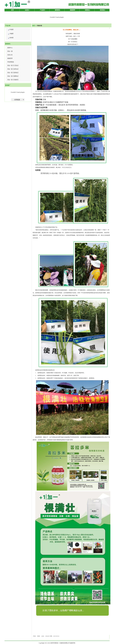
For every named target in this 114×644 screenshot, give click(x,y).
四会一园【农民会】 (13, 69)
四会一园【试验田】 (13, 80)
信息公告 (10, 55)
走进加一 (27, 10)
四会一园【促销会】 (13, 73)
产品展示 (42, 10)
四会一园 (10, 51)
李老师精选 (11, 62)
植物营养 (72, 10)
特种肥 (10, 38)
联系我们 (103, 10)
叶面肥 (10, 30)
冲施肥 (10, 34)
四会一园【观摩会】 (13, 76)
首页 (12, 10)
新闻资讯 (57, 10)
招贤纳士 (88, 10)
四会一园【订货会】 (13, 65)
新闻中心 (10, 48)
